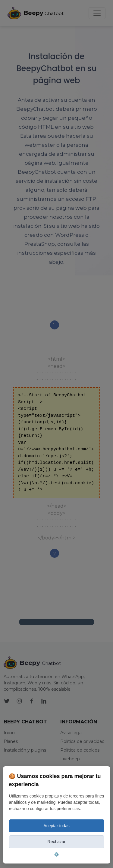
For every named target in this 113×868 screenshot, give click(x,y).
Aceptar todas (56, 826)
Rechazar (57, 842)
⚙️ (56, 854)
